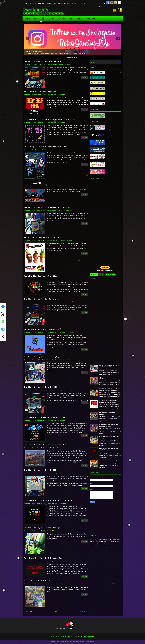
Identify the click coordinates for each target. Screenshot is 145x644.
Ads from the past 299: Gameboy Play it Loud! (42, 237)
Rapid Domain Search (90, 642)
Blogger (92, 636)
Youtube (67, 3)
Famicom (52, 18)
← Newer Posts (28, 611)
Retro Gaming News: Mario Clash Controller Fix (43, 558)
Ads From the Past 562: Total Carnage (108, 460)
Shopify (75, 3)
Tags (101, 274)
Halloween (50, 186)
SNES (60, 390)
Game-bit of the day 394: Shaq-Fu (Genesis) (42, 299)
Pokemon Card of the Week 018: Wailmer (40, 581)
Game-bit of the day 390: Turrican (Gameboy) (42, 528)
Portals (81, 18)
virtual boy (56, 561)
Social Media (93, 18)
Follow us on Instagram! (34, 51)
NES (49, 95)
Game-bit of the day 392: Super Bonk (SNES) (42, 387)
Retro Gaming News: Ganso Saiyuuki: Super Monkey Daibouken (48, 500)
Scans (49, 3)
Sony (44, 18)
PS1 (60, 360)
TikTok (83, 3)
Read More (84, 77)
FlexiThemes (58, 642)
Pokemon (50, 584)
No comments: (68, 64)
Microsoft (63, 18)
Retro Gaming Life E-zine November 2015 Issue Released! (47, 147)
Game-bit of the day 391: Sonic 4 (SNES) (40, 470)
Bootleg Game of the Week (54, 332)
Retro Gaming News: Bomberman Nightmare (40, 92)
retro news (53, 95)
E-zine (33, 2)
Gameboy (60, 210)
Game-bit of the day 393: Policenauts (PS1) (42, 357)
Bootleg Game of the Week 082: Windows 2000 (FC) (44, 329)
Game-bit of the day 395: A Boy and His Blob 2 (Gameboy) (47, 207)
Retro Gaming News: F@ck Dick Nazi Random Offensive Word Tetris (50, 119)
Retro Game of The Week (56, 448)
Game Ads (41, 3)
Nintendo (28, 18)
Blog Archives (110, 274)
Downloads (58, 2)
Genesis (61, 64)
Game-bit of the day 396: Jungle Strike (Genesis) (44, 61)
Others (72, 18)
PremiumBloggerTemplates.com (79, 642)
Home (26, 3)
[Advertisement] (103, 223)
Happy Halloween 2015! (33, 183)
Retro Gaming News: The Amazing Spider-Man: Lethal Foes (47, 417)
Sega (37, 18)
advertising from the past (54, 240)
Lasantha (70, 642)
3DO (48, 448)
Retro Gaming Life (73, 636)
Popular (94, 274)
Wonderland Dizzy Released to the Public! (41, 276)
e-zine (50, 150)
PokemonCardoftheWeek (58, 584)
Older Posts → (84, 611)
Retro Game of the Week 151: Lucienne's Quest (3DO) (45, 445)
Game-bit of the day (53, 64)
